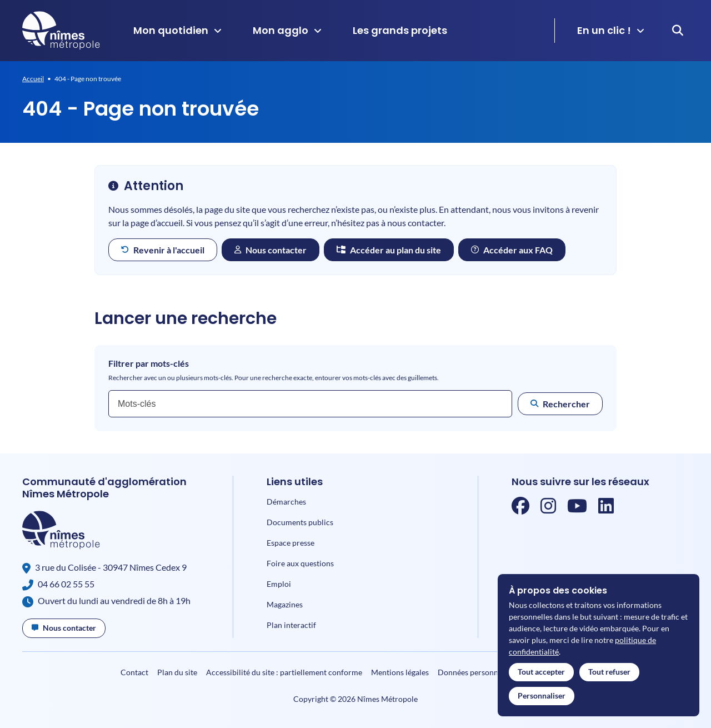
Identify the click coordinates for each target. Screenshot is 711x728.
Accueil (33, 79)
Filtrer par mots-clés (149, 363)
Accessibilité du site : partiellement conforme (284, 672)
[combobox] (310, 404)
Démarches (286, 502)
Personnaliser (542, 695)
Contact (134, 672)
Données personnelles (476, 672)
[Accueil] (61, 31)
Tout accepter (541, 672)
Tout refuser (609, 672)
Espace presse (291, 543)
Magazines (285, 604)
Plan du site (177, 672)
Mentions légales (400, 672)
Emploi (279, 584)
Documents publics (300, 522)
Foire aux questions (300, 563)
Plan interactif (291, 625)
